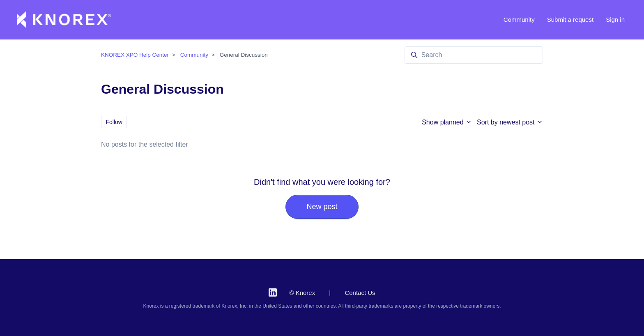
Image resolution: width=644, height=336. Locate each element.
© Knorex (302, 293)
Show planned (447, 122)
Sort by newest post (510, 122)
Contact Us (360, 293)
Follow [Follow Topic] (114, 122)
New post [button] (322, 207)
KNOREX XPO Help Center (135, 55)
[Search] (474, 55)
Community (519, 20)
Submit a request (570, 20)
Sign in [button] (615, 20)
